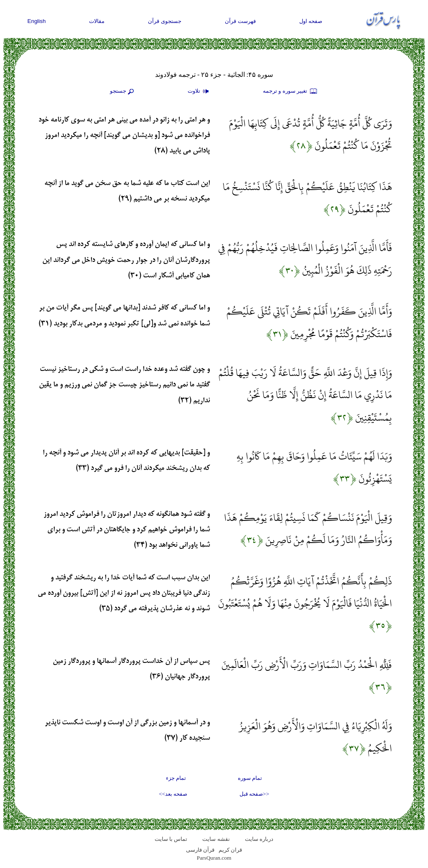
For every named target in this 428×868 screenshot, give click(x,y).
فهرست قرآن (240, 21)
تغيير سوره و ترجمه (290, 91)
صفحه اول (311, 21)
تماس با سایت (171, 839)
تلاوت (199, 91)
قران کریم (230, 850)
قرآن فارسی (200, 850)
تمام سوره (250, 778)
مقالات (97, 21)
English (37, 21)
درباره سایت (259, 839)
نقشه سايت (216, 839)
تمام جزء (176, 778)
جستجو (123, 91)
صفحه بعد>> (173, 794)
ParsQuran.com (214, 858)
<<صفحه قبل (254, 794)
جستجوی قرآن (165, 21)
